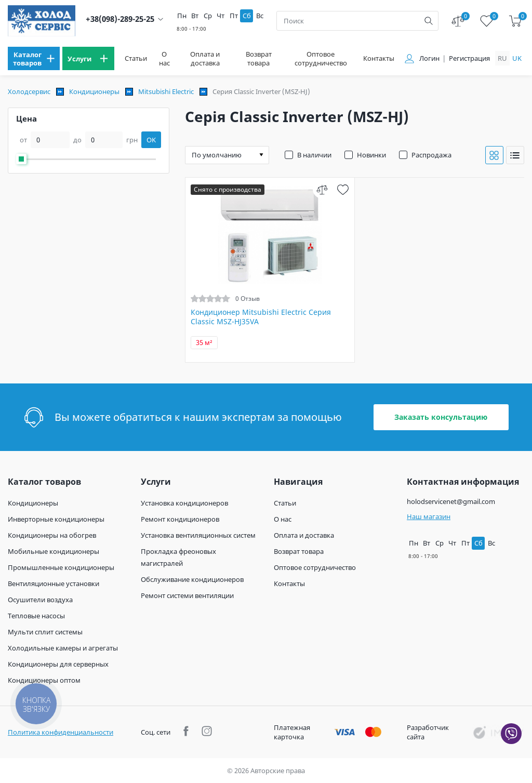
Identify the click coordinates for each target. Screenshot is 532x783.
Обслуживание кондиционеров (192, 579)
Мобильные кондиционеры (54, 551)
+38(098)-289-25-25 (120, 19)
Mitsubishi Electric (166, 91)
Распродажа (431, 155)
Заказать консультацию (441, 417)
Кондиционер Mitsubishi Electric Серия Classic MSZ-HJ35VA (261, 317)
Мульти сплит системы (45, 632)
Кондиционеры (94, 91)
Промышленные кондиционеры (61, 567)
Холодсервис (29, 91)
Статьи (136, 58)
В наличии (314, 155)
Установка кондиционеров (184, 503)
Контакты (379, 58)
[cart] (515, 21)
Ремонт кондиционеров (180, 519)
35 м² (204, 343)
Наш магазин (429, 516)
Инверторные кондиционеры (56, 519)
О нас (164, 59)
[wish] (343, 189)
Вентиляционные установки (54, 583)
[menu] (34, 58)
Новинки (371, 155)
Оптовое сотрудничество (321, 59)
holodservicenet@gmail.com (451, 501)
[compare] (322, 189)
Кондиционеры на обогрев (52, 535)
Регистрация (469, 58)
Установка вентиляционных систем (198, 535)
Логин (429, 58)
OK (151, 140)
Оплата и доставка (205, 59)
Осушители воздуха (40, 600)
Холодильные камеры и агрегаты (63, 648)
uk (517, 58)
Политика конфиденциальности (61, 732)
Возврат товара (259, 59)
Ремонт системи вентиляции (187, 595)
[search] (429, 21)
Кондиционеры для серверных (58, 664)
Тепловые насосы (36, 616)
